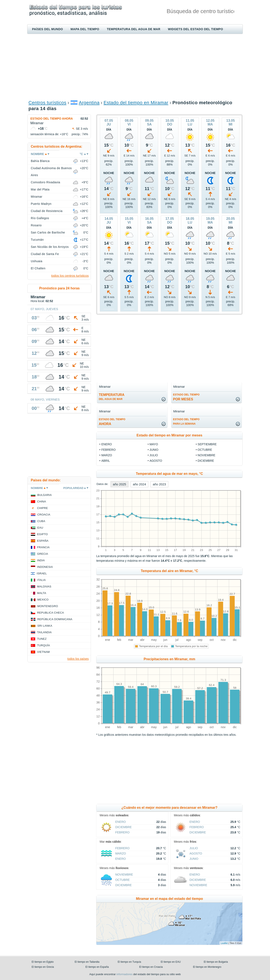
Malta (42, 593)
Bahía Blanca (40, 161)
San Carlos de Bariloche (48, 232)
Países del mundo (47, 29)
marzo (107, 455)
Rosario (36, 225)
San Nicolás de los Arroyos (50, 247)
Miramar (37, 197)
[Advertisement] (135, 67)
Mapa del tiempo (85, 29)
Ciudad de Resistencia (47, 211)
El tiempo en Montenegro (207, 967)
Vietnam (43, 652)
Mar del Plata (40, 189)
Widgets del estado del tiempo (195, 29)
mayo (154, 444)
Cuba (41, 521)
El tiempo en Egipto (43, 962)
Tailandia (44, 632)
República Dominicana (55, 619)
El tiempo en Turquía (129, 962)
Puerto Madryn (41, 204)
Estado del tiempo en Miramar (136, 103)
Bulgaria (45, 495)
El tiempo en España (97, 967)
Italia (41, 580)
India (41, 560)
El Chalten (38, 268)
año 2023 (159, 484)
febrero (108, 450)
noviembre (207, 455)
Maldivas (44, 587)
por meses (186, 397)
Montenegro (48, 606)
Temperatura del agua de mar (134, 29)
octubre (205, 450)
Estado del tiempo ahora (52, 119)
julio (154, 455)
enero (107, 444)
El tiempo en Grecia (43, 967)
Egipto (43, 534)
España (43, 541)
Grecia (43, 554)
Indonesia (45, 567)
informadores (124, 974)
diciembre (206, 461)
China (42, 501)
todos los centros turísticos (70, 276)
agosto (156, 461)
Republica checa (51, 613)
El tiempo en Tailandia (87, 962)
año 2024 (140, 484)
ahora (112, 422)
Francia (43, 547)
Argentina (89, 103)
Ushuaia (37, 261)
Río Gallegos (40, 218)
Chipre (43, 508)
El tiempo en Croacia (151, 967)
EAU (40, 528)
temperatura (111, 397)
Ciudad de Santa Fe (45, 254)
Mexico (43, 600)
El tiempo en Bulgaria (216, 962)
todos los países (78, 659)
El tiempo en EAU (171, 962)
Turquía (44, 645)
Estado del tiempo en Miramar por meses (169, 435)
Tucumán (37, 240)
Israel (42, 573)
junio (154, 450)
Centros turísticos (47, 103)
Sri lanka (45, 626)
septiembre (207, 444)
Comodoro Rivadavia (45, 182)
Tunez (42, 639)
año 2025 (119, 484)
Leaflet (224, 943)
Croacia (44, 515)
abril (105, 461)
